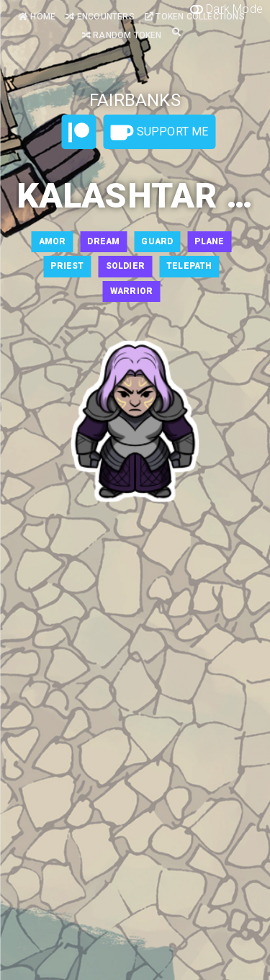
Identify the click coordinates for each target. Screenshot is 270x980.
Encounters (100, 17)
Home (37, 17)
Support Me (159, 133)
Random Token (122, 35)
